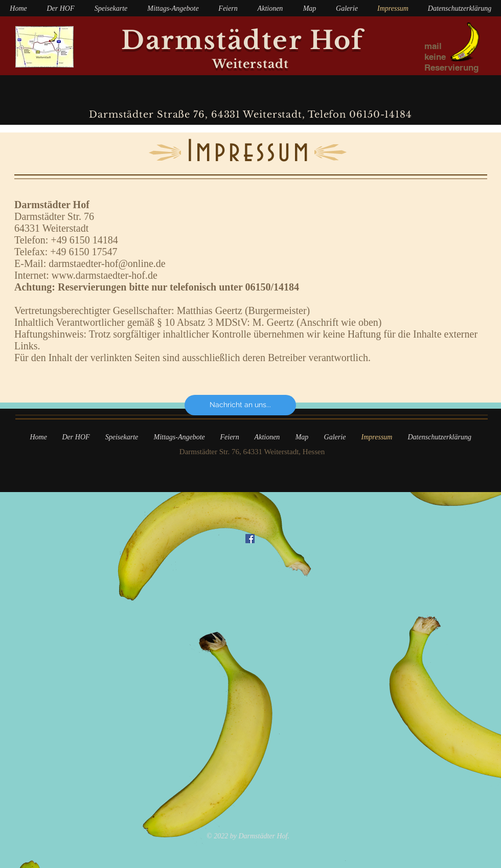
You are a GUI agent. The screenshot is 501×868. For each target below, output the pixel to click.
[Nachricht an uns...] (240, 405)
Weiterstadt (251, 64)
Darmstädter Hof (250, 40)
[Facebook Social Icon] (250, 539)
